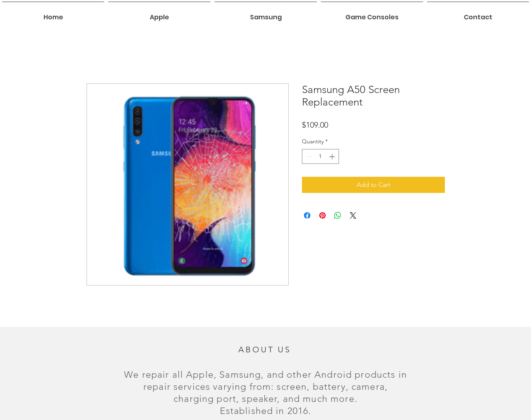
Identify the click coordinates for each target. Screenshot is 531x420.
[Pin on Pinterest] (322, 215)
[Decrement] (308, 156)
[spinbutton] (320, 156)
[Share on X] (353, 215)
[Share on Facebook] (307, 215)
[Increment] (333, 156)
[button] (159, 14)
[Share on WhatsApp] (338, 215)
